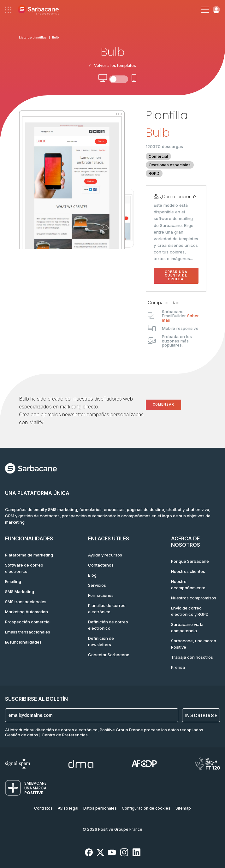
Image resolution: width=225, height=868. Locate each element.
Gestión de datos (22, 735)
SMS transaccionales (26, 602)
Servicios (97, 585)
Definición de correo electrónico (108, 625)
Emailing (13, 581)
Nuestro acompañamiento (188, 585)
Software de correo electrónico (24, 568)
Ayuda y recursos (105, 555)
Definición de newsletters (101, 641)
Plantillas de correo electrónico (107, 609)
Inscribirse (201, 715)
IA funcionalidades (23, 642)
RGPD (154, 173)
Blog (92, 575)
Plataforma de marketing (29, 555)
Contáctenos (101, 565)
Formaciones (101, 595)
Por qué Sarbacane (190, 561)
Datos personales (100, 808)
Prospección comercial (28, 622)
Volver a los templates (112, 65)
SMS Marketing (20, 592)
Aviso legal (68, 808)
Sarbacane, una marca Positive (194, 644)
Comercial (158, 156)
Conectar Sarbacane (109, 655)
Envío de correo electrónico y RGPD (190, 611)
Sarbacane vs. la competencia (187, 627)
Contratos (43, 808)
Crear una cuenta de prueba (176, 276)
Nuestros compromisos (194, 598)
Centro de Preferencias (65, 735)
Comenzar (163, 404)
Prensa (178, 667)
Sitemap (183, 808)
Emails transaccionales (28, 632)
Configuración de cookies (146, 808)
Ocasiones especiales (170, 165)
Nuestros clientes (188, 571)
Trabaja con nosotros (192, 657)
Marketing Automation (27, 612)
